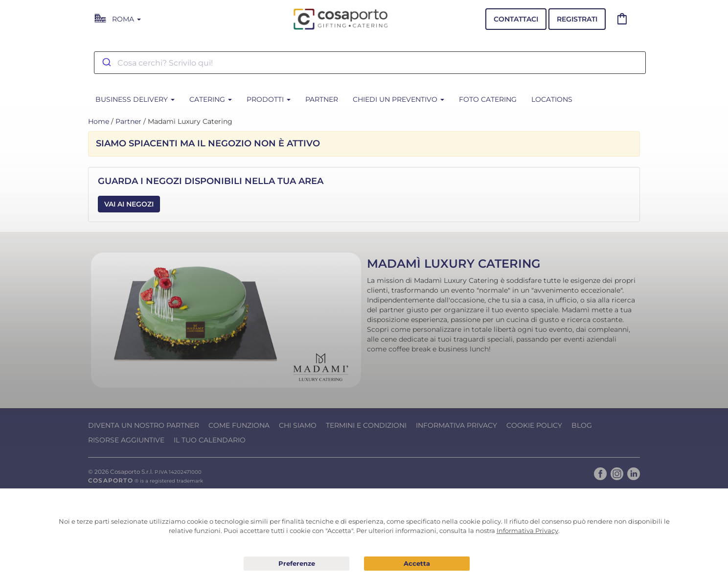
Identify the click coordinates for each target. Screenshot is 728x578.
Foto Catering (488, 99)
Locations (552, 99)
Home (99, 121)
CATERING (211, 99)
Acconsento (417, 564)
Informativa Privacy (456, 425)
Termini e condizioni (366, 425)
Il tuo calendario (210, 440)
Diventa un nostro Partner (144, 425)
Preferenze (296, 564)
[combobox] (370, 63)
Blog (582, 425)
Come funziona (239, 425)
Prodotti (269, 99)
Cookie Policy (534, 425)
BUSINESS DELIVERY (135, 99)
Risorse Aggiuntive (126, 440)
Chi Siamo (298, 425)
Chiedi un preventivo (398, 99)
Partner (322, 99)
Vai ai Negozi (129, 204)
